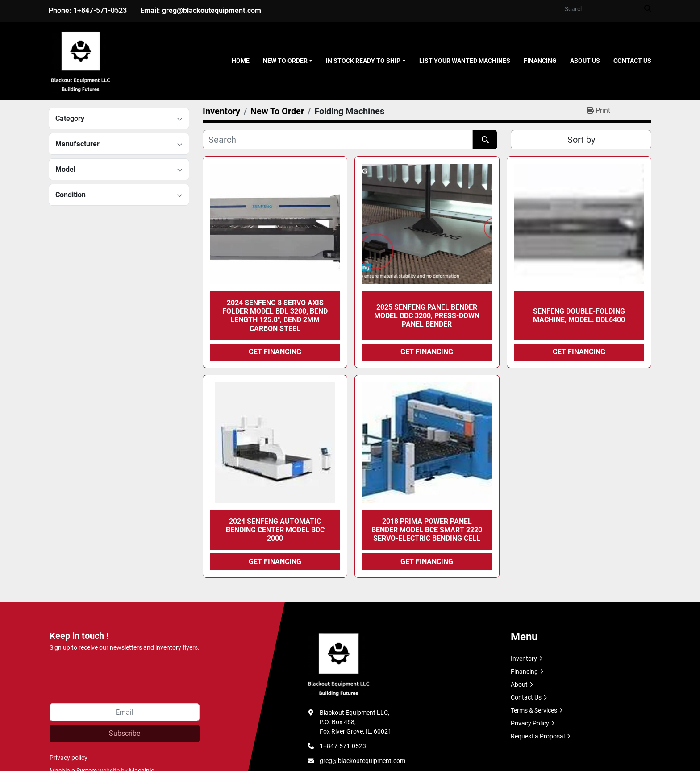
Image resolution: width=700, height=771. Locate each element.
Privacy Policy (530, 723)
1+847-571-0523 (100, 10)
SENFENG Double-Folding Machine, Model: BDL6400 (579, 315)
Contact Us (632, 61)
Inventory (524, 659)
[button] (288, 61)
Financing (540, 61)
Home (241, 61)
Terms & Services (534, 710)
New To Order (285, 61)
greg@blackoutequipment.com (212, 10)
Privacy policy (69, 758)
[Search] (604, 9)
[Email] (125, 712)
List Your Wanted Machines (465, 61)
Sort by (581, 140)
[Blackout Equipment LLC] (338, 663)
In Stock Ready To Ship (363, 61)
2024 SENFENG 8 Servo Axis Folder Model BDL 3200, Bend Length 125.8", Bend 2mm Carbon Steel (275, 316)
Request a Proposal (538, 736)
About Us (585, 61)
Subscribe (125, 733)
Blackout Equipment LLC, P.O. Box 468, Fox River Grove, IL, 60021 (356, 722)
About (519, 684)
